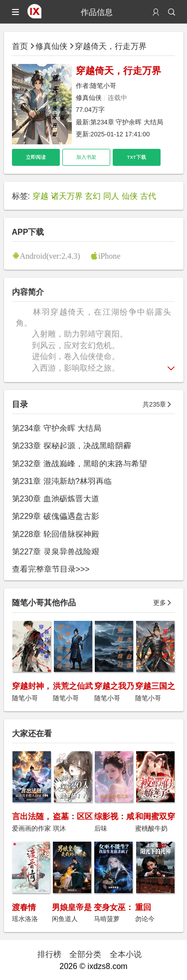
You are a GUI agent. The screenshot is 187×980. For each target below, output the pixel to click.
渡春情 (24, 907)
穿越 (40, 196)
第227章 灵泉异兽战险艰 (56, 551)
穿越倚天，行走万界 (111, 46)
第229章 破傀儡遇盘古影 (56, 516)
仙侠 (130, 196)
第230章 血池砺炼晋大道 (56, 498)
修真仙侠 (51, 46)
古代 (148, 196)
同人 (111, 196)
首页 (20, 46)
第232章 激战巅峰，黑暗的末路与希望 (80, 464)
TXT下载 (137, 157)
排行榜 (49, 954)
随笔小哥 (103, 86)
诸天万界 (67, 196)
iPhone (109, 256)
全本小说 (126, 954)
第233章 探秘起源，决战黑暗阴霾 (72, 446)
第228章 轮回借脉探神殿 (56, 534)
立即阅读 (36, 157)
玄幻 (93, 196)
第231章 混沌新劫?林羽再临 (62, 481)
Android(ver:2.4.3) (50, 256)
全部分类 (85, 954)
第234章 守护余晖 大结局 (127, 122)
